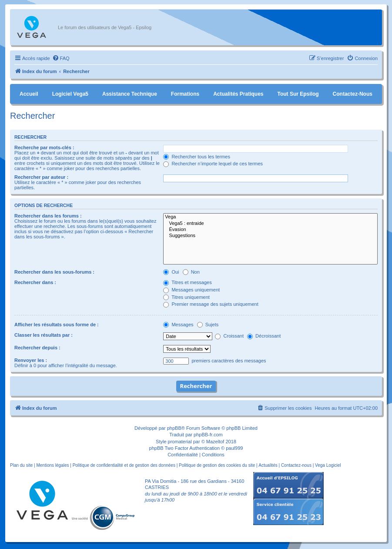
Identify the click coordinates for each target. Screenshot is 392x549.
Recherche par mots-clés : (44, 147)
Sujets (208, 325)
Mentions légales (52, 465)
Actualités (268, 465)
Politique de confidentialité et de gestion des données (124, 465)
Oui (171, 272)
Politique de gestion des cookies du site (217, 465)
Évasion (270, 230)
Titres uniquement (186, 297)
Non (191, 272)
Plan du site (21, 465)
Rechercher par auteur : (41, 177)
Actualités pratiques (238, 94)
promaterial (180, 442)
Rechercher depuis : (37, 348)
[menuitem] (61, 58)
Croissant (229, 336)
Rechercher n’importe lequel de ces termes (213, 164)
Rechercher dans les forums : (48, 216)
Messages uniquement (191, 290)
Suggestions (270, 236)
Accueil (29, 94)
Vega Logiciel (328, 465)
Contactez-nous (353, 94)
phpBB (174, 428)
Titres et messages (187, 282)
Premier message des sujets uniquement (211, 304)
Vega (270, 217)
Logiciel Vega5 (70, 94)
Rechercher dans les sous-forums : (54, 272)
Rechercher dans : (35, 282)
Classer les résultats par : (44, 335)
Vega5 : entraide (270, 224)
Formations (185, 94)
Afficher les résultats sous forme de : (57, 325)
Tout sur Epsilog (298, 94)
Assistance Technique (130, 94)
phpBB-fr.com (208, 435)
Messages (178, 325)
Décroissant (264, 336)
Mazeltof (215, 442)
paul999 (234, 448)
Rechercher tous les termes (197, 157)
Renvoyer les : (31, 360)
